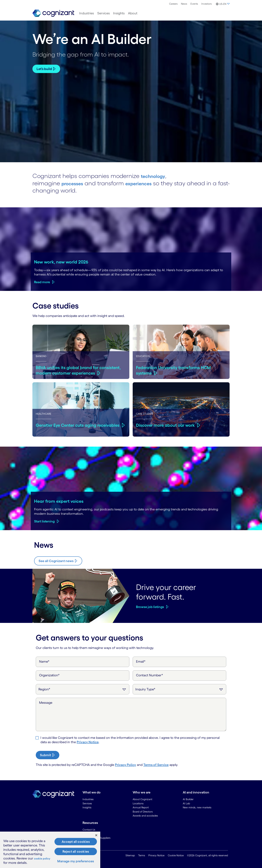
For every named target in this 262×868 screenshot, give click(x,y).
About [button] (133, 13)
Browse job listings (150, 607)
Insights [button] (119, 13)
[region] (50, 850)
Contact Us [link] (89, 829)
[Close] (96, 835)
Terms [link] (142, 855)
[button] (222, 4)
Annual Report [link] (141, 807)
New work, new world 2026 (61, 261)
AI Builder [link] (188, 799)
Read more (42, 282)
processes (75, 183)
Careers (173, 4)
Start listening (44, 521)
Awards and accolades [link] (145, 815)
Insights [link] (87, 807)
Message (46, 702)
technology (156, 176)
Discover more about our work (167, 425)
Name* (44, 661)
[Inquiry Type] (179, 689)
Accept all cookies (76, 842)
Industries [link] (88, 799)
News (184, 4)
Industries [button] (87, 13)
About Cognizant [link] (142, 799)
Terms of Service (156, 765)
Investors (207, 4)
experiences (148, 183)
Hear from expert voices (59, 501)
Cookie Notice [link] (176, 855)
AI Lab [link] (186, 803)
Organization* (49, 675)
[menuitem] (173, 4)
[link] (53, 13)
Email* (141, 661)
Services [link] (87, 803)
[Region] (83, 689)
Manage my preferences (76, 861)
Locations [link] (138, 803)
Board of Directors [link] (143, 811)
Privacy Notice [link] (156, 855)
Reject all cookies (76, 851)
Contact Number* (150, 675)
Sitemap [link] (130, 855)
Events (194, 4)
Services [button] (104, 13)
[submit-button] (48, 755)
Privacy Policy (125, 765)
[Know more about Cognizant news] (58, 561)
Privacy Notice (88, 742)
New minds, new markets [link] (197, 807)
